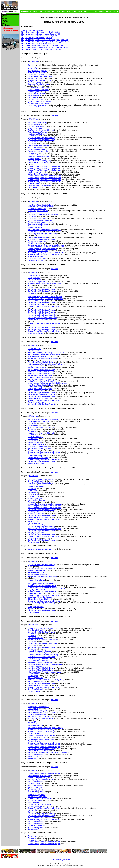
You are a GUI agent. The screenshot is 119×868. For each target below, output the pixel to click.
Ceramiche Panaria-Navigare (38, 84)
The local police (33, 494)
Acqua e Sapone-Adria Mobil (38, 90)
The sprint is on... (34, 741)
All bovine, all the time (36, 333)
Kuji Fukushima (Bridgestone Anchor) (41, 749)
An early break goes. (35, 787)
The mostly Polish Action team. (39, 88)
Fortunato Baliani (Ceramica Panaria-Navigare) (45, 664)
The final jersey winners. (36, 825)
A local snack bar (34, 276)
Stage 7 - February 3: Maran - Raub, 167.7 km (38, 44)
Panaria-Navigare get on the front (40, 151)
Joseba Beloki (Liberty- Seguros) (39, 651)
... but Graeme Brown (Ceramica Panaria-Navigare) (46, 588)
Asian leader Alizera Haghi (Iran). (40, 597)
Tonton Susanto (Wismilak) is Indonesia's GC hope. (46, 364)
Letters (102, 12)
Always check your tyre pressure (40, 549)
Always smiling (33, 521)
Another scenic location (36, 487)
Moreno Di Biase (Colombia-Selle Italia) (42, 586)
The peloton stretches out (37, 209)
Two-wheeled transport (36, 260)
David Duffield (33, 493)
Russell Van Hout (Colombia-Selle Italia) (42, 576)
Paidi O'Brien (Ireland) (36, 444)
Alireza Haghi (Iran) (35, 387)
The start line (32, 836)
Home (4, 14)
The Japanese (33, 439)
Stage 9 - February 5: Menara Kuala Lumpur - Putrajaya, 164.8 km (45, 47)
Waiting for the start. (35, 128)
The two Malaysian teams (37, 105)
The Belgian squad (34, 82)
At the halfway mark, (35, 801)
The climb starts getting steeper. (39, 661)
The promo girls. (34, 542)
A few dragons (33, 491)
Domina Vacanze (34, 124)
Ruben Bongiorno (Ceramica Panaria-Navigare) (45, 506)
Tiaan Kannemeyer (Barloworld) (39, 377)
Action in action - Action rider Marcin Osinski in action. (47, 383)
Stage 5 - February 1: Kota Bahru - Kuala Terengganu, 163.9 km (44, 40)
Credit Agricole (33, 97)
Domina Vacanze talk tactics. (38, 574)
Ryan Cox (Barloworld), (36, 823)
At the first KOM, (34, 155)
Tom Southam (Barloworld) (37, 134)
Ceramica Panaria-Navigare (38, 224)
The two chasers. (34, 733)
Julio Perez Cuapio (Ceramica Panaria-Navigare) (45, 297)
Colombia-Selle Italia (35, 99)
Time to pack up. (34, 612)
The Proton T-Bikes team (37, 714)
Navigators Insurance (35, 78)
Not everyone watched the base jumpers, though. (45, 728)
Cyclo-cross (72, 12)
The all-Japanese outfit (36, 75)
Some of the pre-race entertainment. (41, 207)
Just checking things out (36, 500)
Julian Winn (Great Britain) (37, 123)
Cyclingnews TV (26, 12)
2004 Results (6, 25)
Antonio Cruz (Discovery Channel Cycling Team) (45, 299)
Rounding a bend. (34, 802)
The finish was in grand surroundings (41, 739)
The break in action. (35, 582)
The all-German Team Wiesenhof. (40, 76)
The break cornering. (35, 437)
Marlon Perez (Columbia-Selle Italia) (41, 381)
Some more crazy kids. (36, 572)
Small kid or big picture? (36, 795)
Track (80, 12)
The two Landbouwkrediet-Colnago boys (42, 643)
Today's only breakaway (36, 580)
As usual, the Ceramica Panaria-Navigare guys (45, 504)
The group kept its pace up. (38, 666)
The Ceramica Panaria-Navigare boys (41, 479)
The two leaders (33, 232)
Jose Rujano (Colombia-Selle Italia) (40, 205)
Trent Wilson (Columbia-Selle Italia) (40, 362)
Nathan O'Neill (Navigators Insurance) (41, 394)
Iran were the (33, 810)
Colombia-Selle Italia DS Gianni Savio (41, 569)
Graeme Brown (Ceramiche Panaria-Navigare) (44, 166)
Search (109, 12)
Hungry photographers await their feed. (42, 584)
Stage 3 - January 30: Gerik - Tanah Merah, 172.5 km (41, 36)
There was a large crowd (37, 282)
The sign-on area (34, 278)
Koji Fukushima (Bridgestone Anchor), (41, 140)
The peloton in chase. (35, 789)
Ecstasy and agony (34, 593)
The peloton (32, 136)
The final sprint (33, 676)
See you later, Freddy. (36, 829)
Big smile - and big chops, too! (39, 525)
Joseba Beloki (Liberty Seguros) (39, 161)
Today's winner (33, 366)
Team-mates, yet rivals (36, 514)
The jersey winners (34, 512)
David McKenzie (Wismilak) (38, 368)
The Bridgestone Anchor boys (38, 422)
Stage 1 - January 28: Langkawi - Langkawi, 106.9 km (41, 32)
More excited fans (34, 523)
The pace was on (34, 450)
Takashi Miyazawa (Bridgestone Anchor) (42, 234)
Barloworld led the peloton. (37, 797)
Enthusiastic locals (34, 280)
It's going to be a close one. (38, 590)
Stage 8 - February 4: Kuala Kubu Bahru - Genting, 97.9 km (43, 45)
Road (54, 12)
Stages (4, 17)
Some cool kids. (33, 351)
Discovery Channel (34, 95)
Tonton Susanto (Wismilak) (37, 132)
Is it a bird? (32, 722)
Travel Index (67, 859)
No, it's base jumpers (35, 726)
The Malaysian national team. (38, 103)
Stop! (30, 285)
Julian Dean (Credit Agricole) (38, 711)
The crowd (31, 502)
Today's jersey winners (36, 533)
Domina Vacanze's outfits (37, 94)
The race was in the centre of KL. (40, 804)
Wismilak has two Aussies (37, 73)
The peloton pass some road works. (41, 222)
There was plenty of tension (38, 659)
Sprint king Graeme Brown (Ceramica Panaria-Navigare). (48, 753)
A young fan (32, 758)
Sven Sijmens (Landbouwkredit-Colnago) (42, 427)
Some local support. (35, 228)
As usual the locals (34, 349)
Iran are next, (32, 69)
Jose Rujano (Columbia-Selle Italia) (40, 385)
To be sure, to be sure (36, 67)
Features (47, 12)
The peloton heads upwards (38, 737)
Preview (5, 15)
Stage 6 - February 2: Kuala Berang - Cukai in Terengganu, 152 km (45, 42)
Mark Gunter (34, 61)
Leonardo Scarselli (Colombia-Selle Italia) (43, 655)
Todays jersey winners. (36, 402)
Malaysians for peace (35, 498)
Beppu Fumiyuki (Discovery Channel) (41, 370)
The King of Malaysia (35, 806)
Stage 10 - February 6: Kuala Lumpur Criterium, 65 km (41, 49)
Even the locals (33, 496)
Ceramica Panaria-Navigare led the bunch (43, 215)
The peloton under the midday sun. (40, 220)
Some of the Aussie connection (39, 716)
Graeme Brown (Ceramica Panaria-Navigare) (44, 255)
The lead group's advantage (38, 149)
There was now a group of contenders (41, 657)
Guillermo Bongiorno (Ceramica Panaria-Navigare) (46, 245)
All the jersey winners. (36, 256)
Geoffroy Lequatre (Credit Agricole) (40, 389)
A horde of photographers (37, 107)
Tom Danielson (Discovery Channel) (41, 130)
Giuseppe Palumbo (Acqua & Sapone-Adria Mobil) (46, 353)
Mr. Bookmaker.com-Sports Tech (39, 80)
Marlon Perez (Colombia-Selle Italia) (41, 628)
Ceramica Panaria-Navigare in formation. (42, 239)
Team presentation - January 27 (33, 30)
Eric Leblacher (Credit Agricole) (39, 653)
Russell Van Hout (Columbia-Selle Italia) (42, 358)
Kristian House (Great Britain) (38, 163)
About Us (60, 861)
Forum (115, 12)
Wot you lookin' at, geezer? (37, 71)
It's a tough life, (33, 187)
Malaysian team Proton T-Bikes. (39, 101)
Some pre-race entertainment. (38, 707)
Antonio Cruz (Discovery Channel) (40, 379)
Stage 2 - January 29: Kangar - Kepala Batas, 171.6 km (41, 34)
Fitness (94, 12)
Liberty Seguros (33, 92)
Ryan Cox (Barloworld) (36, 147)
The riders (31, 287)
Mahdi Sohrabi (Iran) (35, 172)
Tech (40, 12)
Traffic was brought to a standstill (40, 185)
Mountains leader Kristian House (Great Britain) (45, 283)
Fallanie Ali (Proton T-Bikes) (38, 211)
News (35, 12)
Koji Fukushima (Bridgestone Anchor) (41, 138)
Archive (59, 859)
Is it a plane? (32, 724)
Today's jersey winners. (36, 463)
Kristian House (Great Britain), (39, 398)
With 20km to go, (34, 243)
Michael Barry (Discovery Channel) (40, 375)
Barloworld (31, 65)
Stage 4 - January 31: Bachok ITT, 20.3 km (37, 38)
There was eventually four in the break (41, 735)
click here (54, 58)
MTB (59, 12)
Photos (87, 12)
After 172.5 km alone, (35, 301)
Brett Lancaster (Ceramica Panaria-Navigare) (44, 230)
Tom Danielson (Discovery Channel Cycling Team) (46, 680)
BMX (64, 12)
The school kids (33, 425)
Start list (5, 19)
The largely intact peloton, (37, 304)
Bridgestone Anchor (35, 443)
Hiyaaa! (30, 609)
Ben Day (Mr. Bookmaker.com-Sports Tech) (43, 420)
